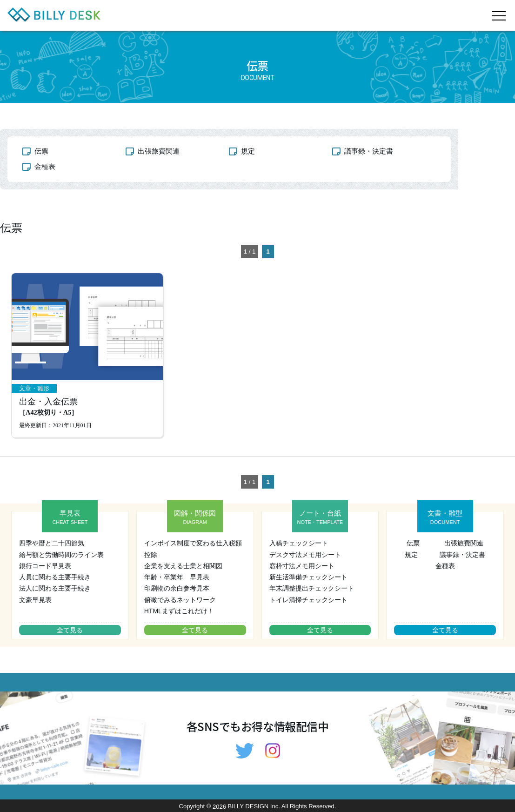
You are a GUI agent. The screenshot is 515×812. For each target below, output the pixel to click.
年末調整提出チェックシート (312, 588)
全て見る (70, 630)
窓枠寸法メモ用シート (302, 566)
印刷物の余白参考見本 (177, 588)
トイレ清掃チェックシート (308, 600)
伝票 (41, 151)
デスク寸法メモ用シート (305, 555)
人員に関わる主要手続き (55, 577)
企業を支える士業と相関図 (183, 566)
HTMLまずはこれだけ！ (179, 611)
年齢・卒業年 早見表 (177, 577)
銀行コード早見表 (45, 566)
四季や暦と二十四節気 (52, 543)
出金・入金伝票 (48, 407)
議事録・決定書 (369, 151)
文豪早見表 (35, 600)
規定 (248, 151)
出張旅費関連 (159, 151)
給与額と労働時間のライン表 (61, 555)
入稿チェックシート (299, 543)
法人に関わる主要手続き (55, 588)
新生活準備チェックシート (308, 577)
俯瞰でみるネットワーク (180, 600)
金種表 (45, 166)
